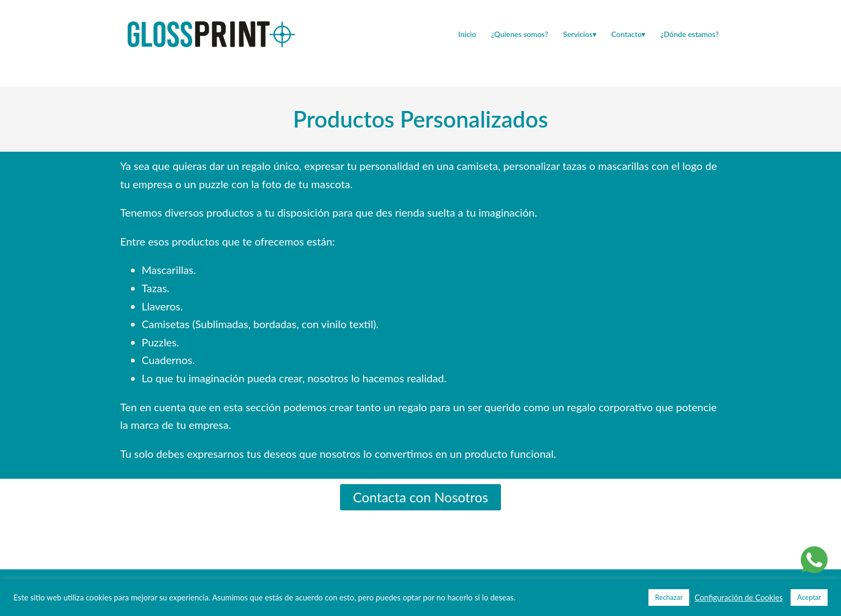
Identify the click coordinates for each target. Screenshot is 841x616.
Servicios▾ (580, 34)
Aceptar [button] (809, 597)
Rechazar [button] (669, 597)
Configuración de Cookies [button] (739, 598)
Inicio (467, 34)
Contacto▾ (629, 34)
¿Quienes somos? (520, 34)
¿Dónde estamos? (689, 34)
